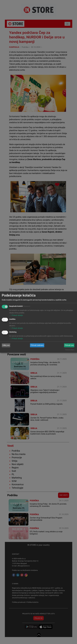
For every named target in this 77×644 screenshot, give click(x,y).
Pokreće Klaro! (70, 350)
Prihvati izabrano (37, 345)
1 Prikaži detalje (16, 315)
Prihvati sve (69, 345)
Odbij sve (6, 345)
